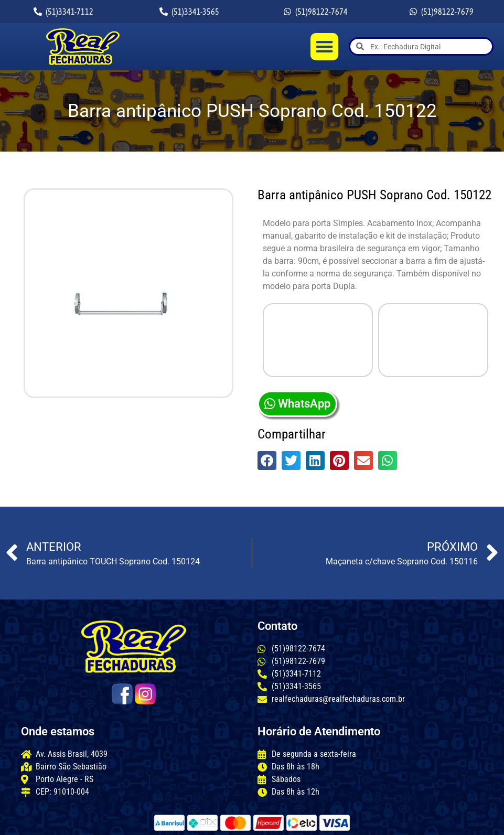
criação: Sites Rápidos (420, 822)
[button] (324, 47)
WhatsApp (297, 332)
